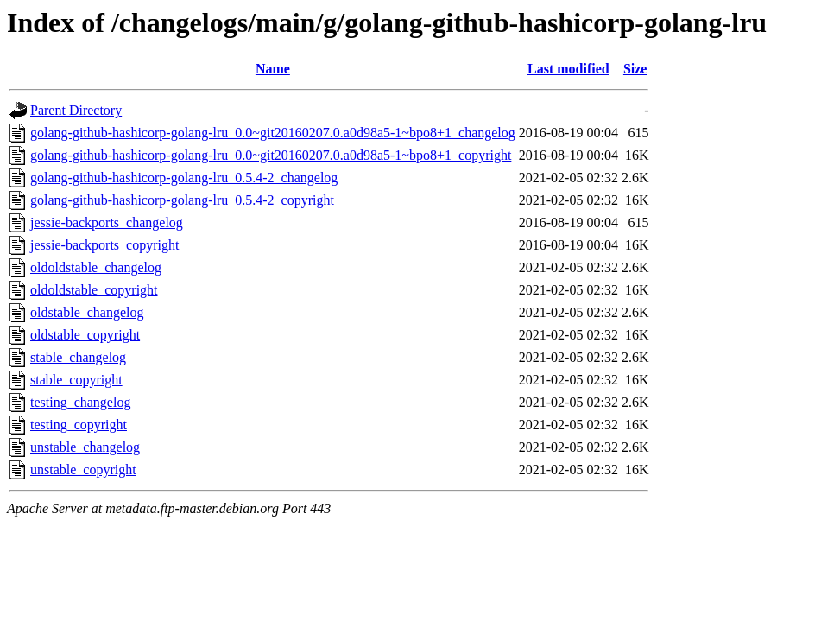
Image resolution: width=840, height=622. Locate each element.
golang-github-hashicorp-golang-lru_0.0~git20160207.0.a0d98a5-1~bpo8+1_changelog (273, 133)
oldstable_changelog (87, 312)
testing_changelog (80, 402)
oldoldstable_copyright (94, 290)
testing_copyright (79, 425)
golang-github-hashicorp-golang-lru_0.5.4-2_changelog (184, 178)
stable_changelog (78, 357)
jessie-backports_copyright (104, 245)
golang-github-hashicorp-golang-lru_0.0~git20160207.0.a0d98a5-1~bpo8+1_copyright (271, 155)
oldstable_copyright (85, 335)
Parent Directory (76, 110)
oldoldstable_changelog (96, 267)
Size (635, 69)
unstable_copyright (83, 470)
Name (273, 69)
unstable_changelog (85, 447)
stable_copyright (76, 380)
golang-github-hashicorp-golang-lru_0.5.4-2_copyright (182, 200)
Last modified (568, 69)
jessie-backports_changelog (107, 222)
